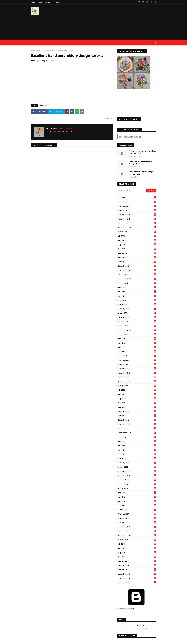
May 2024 (137, 296)
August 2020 (137, 488)
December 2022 (137, 369)
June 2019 (137, 548)
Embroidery (41, 50)
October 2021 (137, 428)
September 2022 (137, 381)
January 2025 (137, 262)
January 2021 (137, 467)
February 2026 (137, 206)
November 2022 (137, 373)
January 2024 (137, 313)
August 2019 (137, 540)
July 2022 (137, 390)
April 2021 (137, 454)
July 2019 (137, 544)
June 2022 (137, 394)
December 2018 (137, 574)
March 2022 (137, 407)
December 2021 (137, 420)
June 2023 (137, 343)
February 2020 (137, 514)
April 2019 (137, 557)
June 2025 (137, 240)
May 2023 (137, 347)
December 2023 (137, 317)
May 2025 (137, 245)
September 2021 (137, 433)
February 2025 (137, 257)
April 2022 (137, 403)
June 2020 (137, 497)
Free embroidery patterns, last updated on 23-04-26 (142, 152)
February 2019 (137, 565)
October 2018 (137, 582)
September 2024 (137, 279)
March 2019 (137, 561)
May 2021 (137, 450)
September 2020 (137, 484)
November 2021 (137, 424)
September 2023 (137, 330)
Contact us (121, 629)
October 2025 (137, 223)
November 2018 (137, 578)
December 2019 (137, 523)
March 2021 (137, 458)
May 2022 (137, 399)
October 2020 (137, 480)
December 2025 (137, 215)
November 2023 (137, 322)
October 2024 (137, 275)
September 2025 (137, 227)
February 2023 (137, 360)
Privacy (56, 2)
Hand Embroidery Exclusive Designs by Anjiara (141, 163)
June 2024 (137, 292)
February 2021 (137, 463)
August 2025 (137, 232)
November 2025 (137, 219)
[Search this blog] (131, 191)
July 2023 (137, 339)
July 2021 (137, 441)
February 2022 (137, 411)
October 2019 (137, 531)
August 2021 (137, 437)
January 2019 (137, 570)
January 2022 (137, 416)
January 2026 (137, 210)
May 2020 (137, 501)
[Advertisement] (109, 23)
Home (33, 2)
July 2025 (137, 236)
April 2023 (137, 351)
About (40, 2)
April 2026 (137, 198)
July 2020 (137, 493)
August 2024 (137, 283)
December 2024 (137, 266)
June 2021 (137, 446)
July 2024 (137, 287)
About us (141, 625)
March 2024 (137, 304)
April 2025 (137, 249)
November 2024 (137, 270)
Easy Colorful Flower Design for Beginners (141, 173)
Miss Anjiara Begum (39, 61)
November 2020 (137, 476)
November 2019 (137, 527)
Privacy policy (142, 629)
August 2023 (137, 334)
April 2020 (137, 505)
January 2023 (137, 364)
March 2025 (137, 253)
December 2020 (137, 471)
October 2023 (137, 326)
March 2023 (137, 356)
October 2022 (137, 377)
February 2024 (137, 309)
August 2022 (137, 386)
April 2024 (137, 300)
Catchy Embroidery (130, 137)
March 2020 (137, 510)
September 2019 (137, 535)
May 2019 (137, 552)
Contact (48, 2)
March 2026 (137, 202)
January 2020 (137, 518)
